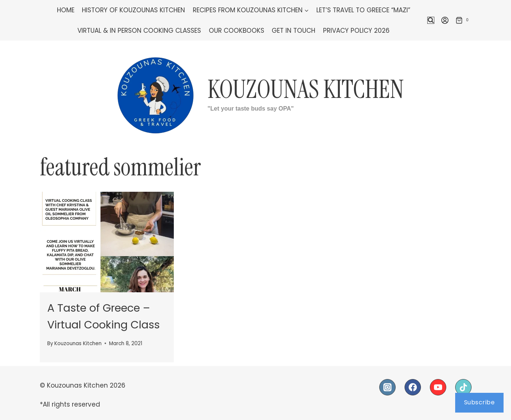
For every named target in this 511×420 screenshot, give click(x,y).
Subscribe (480, 402)
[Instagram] (387, 387)
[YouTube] (438, 387)
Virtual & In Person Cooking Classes (139, 31)
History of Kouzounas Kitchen (133, 10)
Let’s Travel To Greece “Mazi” (363, 10)
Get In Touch (293, 31)
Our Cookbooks (237, 31)
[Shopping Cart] (463, 20)
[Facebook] (413, 387)
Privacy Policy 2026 (356, 31)
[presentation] (107, 242)
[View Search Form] (431, 20)
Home (66, 10)
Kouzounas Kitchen (78, 343)
